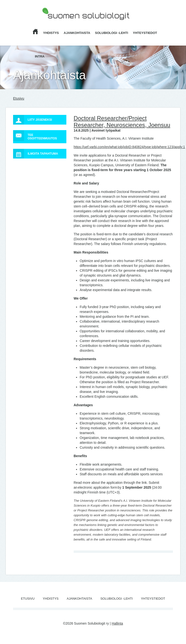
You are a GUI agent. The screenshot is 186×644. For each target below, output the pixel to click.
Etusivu (19, 98)
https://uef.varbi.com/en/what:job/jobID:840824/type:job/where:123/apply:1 (129, 147)
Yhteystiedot (145, 33)
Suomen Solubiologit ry (60, 23)
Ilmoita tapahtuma (36, 154)
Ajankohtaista (77, 33)
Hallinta (117, 623)
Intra (40, 56)
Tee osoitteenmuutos (35, 136)
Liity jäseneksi (32, 120)
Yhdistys (51, 33)
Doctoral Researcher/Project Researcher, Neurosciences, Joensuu (122, 122)
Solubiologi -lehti (112, 33)
